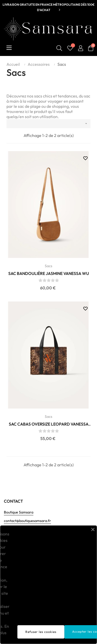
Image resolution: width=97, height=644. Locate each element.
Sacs (48, 266)
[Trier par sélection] (48, 124)
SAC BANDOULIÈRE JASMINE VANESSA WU (49, 273)
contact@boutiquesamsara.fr (27, 521)
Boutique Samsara (19, 512)
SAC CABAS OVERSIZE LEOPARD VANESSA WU (49, 424)
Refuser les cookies (41, 632)
